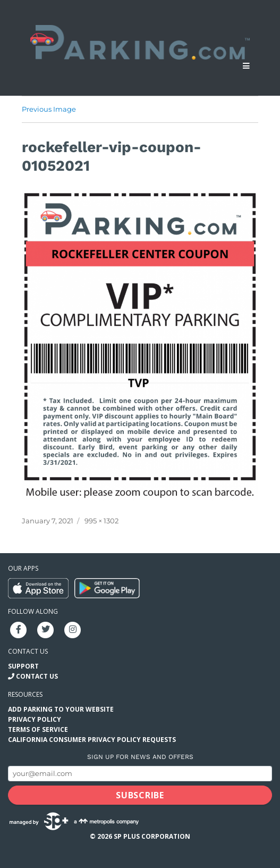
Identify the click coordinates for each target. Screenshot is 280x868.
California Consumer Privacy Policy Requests (92, 740)
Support (23, 666)
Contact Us (37, 676)
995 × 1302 (101, 521)
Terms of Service (38, 729)
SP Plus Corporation (152, 836)
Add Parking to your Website (61, 709)
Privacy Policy (35, 719)
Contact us (28, 651)
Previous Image (49, 109)
